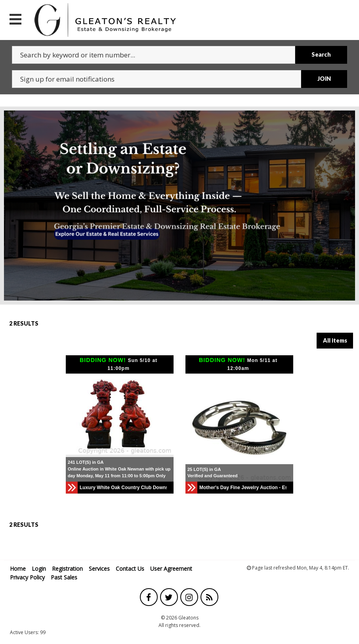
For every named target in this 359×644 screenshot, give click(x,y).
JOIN (324, 79)
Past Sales (64, 577)
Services (99, 569)
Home (18, 569)
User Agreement (171, 569)
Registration (67, 569)
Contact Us (130, 569)
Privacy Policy (27, 577)
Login (39, 569)
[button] (73, 414)
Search (321, 54)
